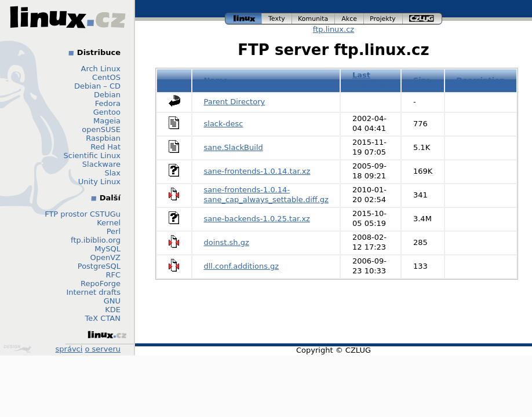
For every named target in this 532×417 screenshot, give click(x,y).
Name (216, 80)
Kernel (109, 223)
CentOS (106, 77)
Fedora (108, 103)
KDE (113, 310)
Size (422, 80)
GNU (112, 301)
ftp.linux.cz (334, 29)
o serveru (103, 349)
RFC (113, 275)
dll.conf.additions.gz (242, 266)
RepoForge (101, 284)
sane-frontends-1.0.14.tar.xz (257, 171)
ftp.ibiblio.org (96, 240)
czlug (422, 19)
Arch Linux (101, 69)
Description (480, 80)
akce (349, 19)
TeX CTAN (103, 318)
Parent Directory (235, 102)
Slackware (101, 164)
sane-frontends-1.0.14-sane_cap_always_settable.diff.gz (266, 195)
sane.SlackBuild (234, 147)
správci (69, 349)
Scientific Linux (92, 156)
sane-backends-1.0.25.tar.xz (257, 219)
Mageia (107, 121)
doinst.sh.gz (227, 242)
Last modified (371, 80)
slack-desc (224, 124)
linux (243, 19)
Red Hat (105, 147)
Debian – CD (97, 86)
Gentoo (107, 112)
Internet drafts (93, 292)
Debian (107, 95)
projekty (383, 19)
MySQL (108, 249)
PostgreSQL (99, 266)
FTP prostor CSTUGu (83, 214)
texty (277, 19)
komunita (314, 19)
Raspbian (103, 138)
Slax (112, 173)
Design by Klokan (17, 349)
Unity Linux (99, 182)
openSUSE (101, 129)
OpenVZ (105, 257)
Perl (114, 231)
